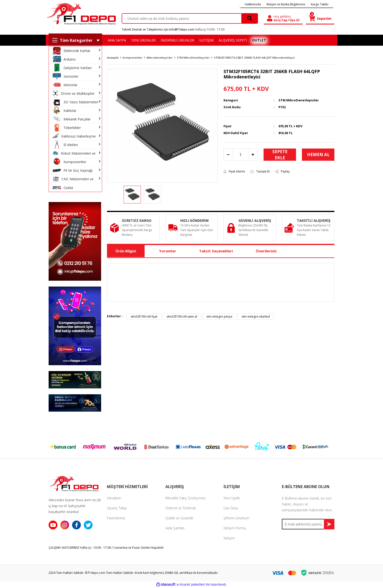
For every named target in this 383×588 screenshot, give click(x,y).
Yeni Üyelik (232, 498)
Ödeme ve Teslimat (181, 508)
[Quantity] (241, 155)
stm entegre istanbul (256, 316)
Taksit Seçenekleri (216, 251)
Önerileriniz (266, 251)
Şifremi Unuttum (236, 518)
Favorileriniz (116, 518)
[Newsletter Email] (308, 524)
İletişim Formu (235, 528)
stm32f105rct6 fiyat (144, 316)
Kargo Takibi (320, 4)
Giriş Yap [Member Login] (280, 20)
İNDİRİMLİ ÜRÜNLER (177, 40)
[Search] (190, 18)
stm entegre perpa (219, 316)
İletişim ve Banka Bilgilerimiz (286, 4)
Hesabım (114, 498)
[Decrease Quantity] (228, 155)
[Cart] (320, 18)
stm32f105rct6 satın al (182, 316)
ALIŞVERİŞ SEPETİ (233, 40)
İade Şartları (175, 528)
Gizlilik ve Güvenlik (179, 518)
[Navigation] (75, 40)
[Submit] (329, 524)
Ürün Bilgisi (126, 251)
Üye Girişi (231, 508)
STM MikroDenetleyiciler (299, 100)
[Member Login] (270, 18)
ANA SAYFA (117, 40)
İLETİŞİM (206, 40)
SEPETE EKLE (280, 155)
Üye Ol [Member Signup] (294, 20)
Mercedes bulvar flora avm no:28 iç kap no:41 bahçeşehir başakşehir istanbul (75, 506)
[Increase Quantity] (253, 155)
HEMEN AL (318, 155)
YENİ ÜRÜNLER (143, 40)
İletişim (229, 538)
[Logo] (81, 14)
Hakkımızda (253, 4)
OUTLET (259, 40)
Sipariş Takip (117, 508)
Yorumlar (168, 251)
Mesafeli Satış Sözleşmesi (186, 498)
